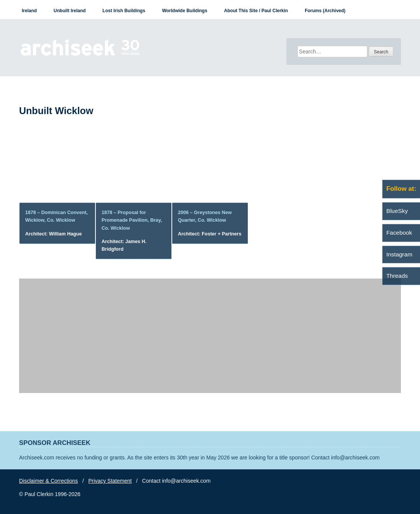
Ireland (29, 11)
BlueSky (397, 211)
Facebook (399, 233)
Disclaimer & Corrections (48, 481)
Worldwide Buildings (184, 11)
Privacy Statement (110, 481)
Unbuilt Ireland (69, 11)
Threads (397, 276)
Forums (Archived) (325, 11)
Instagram (399, 254)
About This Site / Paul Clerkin (256, 11)
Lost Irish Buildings (124, 11)
